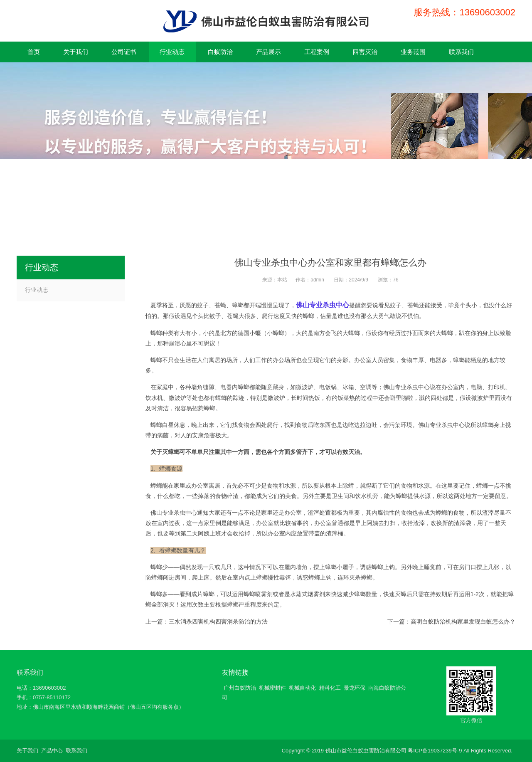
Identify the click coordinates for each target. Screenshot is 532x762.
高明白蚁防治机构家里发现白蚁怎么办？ (463, 621)
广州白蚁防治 (240, 688)
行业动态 (37, 290)
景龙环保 (355, 688)
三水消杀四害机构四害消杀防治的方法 (218, 621)
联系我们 (30, 672)
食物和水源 (281, 486)
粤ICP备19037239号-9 (435, 751)
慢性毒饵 (279, 577)
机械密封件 (272, 688)
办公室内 (453, 387)
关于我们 (27, 751)
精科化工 (330, 688)
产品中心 (52, 751)
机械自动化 (302, 688)
